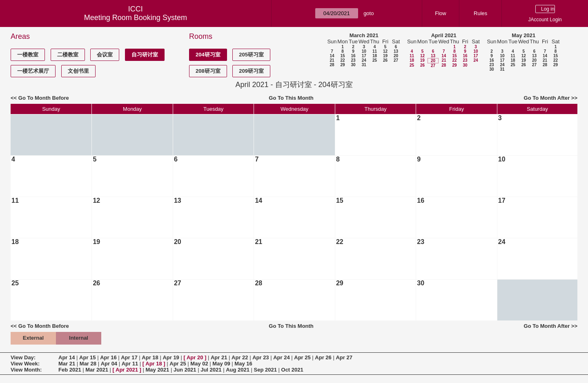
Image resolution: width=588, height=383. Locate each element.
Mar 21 (67, 364)
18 (375, 56)
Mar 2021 (97, 370)
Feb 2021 (70, 370)
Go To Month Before (44, 98)
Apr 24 (281, 357)
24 (364, 60)
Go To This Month (291, 98)
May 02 (199, 364)
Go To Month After (547, 98)
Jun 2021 (185, 370)
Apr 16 (108, 357)
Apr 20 (195, 357)
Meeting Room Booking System (136, 18)
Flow (440, 13)
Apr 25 (302, 357)
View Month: (26, 370)
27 (396, 60)
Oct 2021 (292, 370)
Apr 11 (130, 364)
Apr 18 (150, 357)
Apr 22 (240, 357)
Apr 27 (344, 357)
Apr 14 (67, 357)
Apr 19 (171, 357)
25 (375, 60)
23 (353, 60)
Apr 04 (109, 364)
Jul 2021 (211, 370)
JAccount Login (545, 20)
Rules (480, 13)
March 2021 (364, 35)
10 (364, 51)
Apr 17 (129, 357)
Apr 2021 (127, 370)
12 (385, 51)
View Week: (25, 364)
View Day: (23, 357)
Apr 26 (323, 357)
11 (375, 51)
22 (342, 60)
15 (342, 56)
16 (353, 56)
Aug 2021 (238, 370)
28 (332, 65)
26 (385, 60)
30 (353, 65)
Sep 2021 (265, 370)
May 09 (221, 364)
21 (332, 60)
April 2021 (444, 35)
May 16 (243, 364)
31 (364, 65)
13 (396, 51)
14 (332, 56)
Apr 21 (219, 357)
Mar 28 (88, 364)
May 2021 (523, 35)
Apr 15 (87, 357)
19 (385, 56)
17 (364, 56)
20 (396, 56)
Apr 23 (261, 357)
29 (342, 65)
